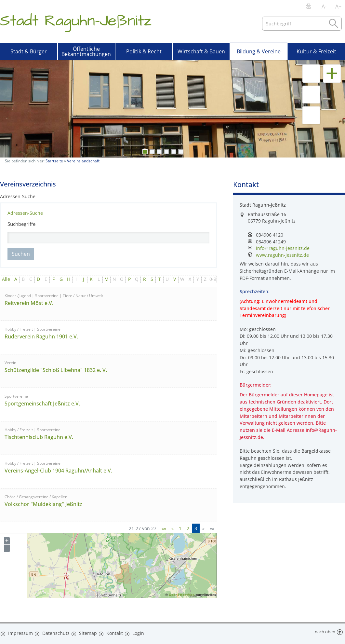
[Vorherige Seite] (172, 528)
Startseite (54, 161)
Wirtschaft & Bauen (201, 51)
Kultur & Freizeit (316, 51)
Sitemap (85, 632)
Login (136, 632)
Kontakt (111, 632)
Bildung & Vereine (259, 51)
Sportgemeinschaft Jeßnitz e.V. (42, 404)
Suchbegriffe (21, 224)
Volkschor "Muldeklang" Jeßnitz (43, 504)
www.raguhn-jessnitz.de (282, 255)
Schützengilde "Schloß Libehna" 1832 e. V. (56, 370)
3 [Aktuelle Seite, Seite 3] (196, 528)
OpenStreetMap (182, 595)
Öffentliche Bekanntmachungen (86, 51)
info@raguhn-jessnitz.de (283, 248)
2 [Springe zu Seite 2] (188, 528)
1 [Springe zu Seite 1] (180, 528)
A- (324, 7)
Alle (6, 279)
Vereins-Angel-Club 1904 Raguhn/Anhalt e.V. (58, 471)
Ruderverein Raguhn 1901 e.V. (41, 336)
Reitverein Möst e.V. (29, 303)
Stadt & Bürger (29, 51)
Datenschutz (53, 632)
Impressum (19, 632)
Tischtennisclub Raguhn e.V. (39, 437)
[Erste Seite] (164, 528)
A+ (338, 7)
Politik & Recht (144, 51)
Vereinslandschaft (83, 161)
